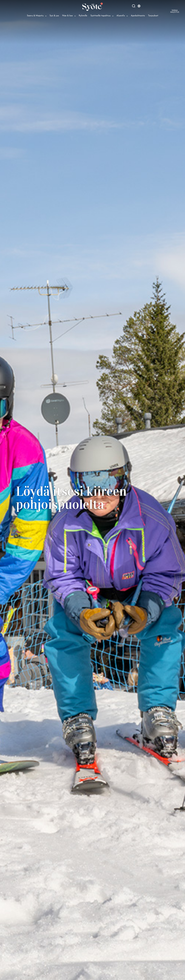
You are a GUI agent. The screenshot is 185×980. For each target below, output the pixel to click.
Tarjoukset (153, 16)
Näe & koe (67, 16)
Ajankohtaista (138, 16)
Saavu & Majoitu (35, 16)
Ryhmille (83, 16)
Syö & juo (54, 16)
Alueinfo (121, 16)
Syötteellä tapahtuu (100, 16)
